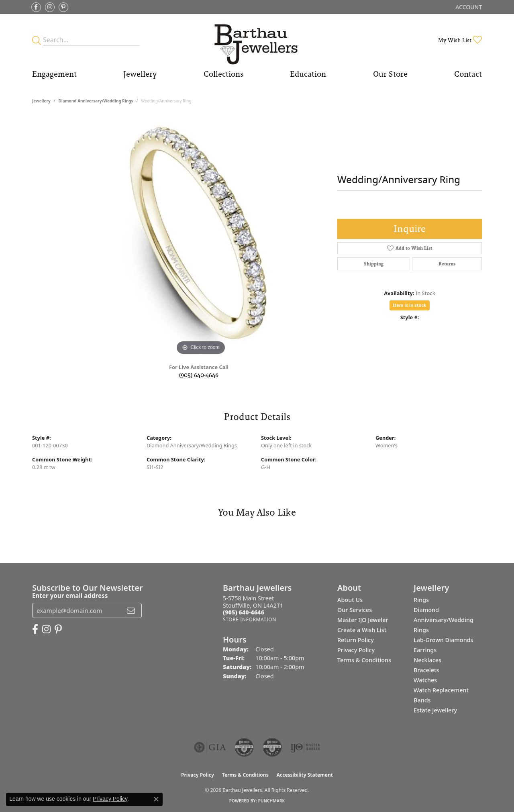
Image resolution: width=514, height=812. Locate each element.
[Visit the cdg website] (244, 747)
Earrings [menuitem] (425, 650)
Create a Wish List (362, 630)
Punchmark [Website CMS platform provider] (272, 801)
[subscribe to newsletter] (131, 610)
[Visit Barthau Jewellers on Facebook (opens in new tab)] (36, 7)
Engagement (54, 74)
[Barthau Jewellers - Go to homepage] (257, 40)
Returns (447, 264)
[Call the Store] (244, 612)
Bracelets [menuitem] (426, 670)
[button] (468, 7)
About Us (350, 600)
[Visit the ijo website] (305, 747)
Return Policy (356, 640)
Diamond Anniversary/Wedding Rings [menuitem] (444, 620)
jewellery (41, 101)
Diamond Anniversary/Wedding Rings (96, 101)
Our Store (390, 74)
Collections (223, 74)
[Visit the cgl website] (272, 747)
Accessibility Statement (305, 775)
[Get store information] (250, 619)
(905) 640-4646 (199, 375)
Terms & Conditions (364, 660)
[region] (201, 237)
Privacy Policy (356, 650)
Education (308, 74)
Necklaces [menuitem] (427, 660)
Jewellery (140, 74)
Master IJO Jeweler (363, 620)
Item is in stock (410, 305)
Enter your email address (70, 596)
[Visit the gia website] (210, 747)
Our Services (355, 610)
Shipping (374, 264)
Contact (468, 74)
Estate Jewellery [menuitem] (435, 710)
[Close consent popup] (156, 799)
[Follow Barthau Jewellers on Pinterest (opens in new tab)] (63, 7)
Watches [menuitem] (425, 680)
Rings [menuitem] (421, 600)
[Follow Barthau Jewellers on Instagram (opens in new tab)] (50, 7)
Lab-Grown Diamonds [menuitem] (444, 640)
